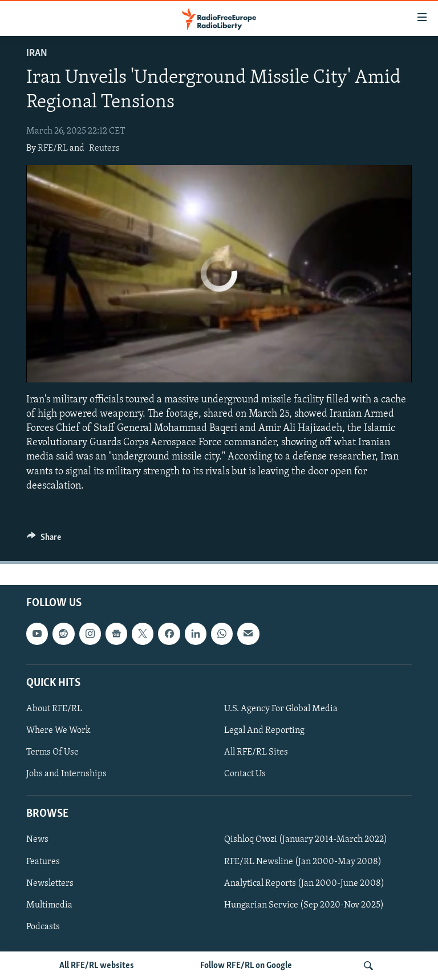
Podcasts (43, 927)
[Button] (44, 540)
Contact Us (245, 774)
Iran (37, 53)
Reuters (104, 148)
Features (43, 861)
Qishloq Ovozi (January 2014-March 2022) (306, 840)
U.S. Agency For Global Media (281, 709)
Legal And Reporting (264, 731)
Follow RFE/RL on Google (246, 966)
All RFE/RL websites (97, 966)
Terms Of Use (52, 752)
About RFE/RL (54, 709)
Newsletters (50, 884)
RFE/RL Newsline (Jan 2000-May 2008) (303, 861)
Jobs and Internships (66, 774)
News (37, 840)
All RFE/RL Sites (256, 752)
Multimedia (49, 905)
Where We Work (58, 731)
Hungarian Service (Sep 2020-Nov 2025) (304, 905)
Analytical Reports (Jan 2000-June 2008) (304, 884)
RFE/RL (53, 148)
